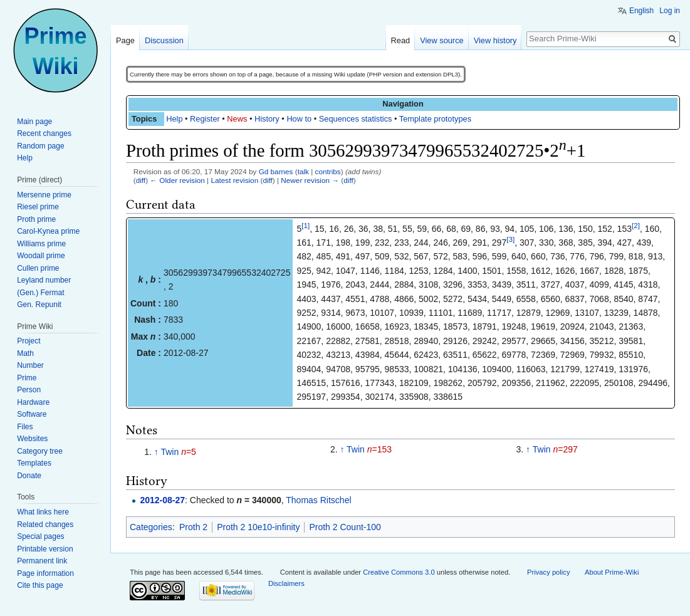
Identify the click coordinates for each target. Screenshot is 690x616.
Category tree (40, 451)
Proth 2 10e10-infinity (258, 527)
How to (299, 119)
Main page (34, 122)
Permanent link (42, 561)
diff (141, 180)
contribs (328, 171)
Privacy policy (548, 572)
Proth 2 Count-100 (345, 527)
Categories (151, 527)
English (641, 11)
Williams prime (41, 244)
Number (30, 365)
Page (125, 40)
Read (401, 40)
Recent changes (44, 133)
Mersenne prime (44, 195)
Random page (40, 146)
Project (29, 341)
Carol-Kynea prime (48, 231)
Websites (32, 439)
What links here (43, 512)
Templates (34, 463)
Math (25, 353)
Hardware (33, 402)
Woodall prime (41, 256)
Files (25, 427)
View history (495, 40)
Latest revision (234, 180)
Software (32, 414)
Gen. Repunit (39, 305)
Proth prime (36, 219)
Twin (170, 452)
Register (205, 119)
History (267, 119)
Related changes (45, 525)
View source (442, 40)
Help (174, 119)
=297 (565, 449)
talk (303, 171)
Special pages (40, 536)
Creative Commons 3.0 (399, 572)
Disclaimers (286, 583)
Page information (45, 573)
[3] (510, 239)
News (237, 119)
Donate (29, 476)
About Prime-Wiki (612, 572)
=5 (189, 452)
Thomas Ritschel (318, 500)
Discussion (164, 40)
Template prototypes (435, 119)
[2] (636, 225)
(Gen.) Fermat (40, 293)
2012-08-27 (162, 500)
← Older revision (177, 180)
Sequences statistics (356, 119)
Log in (670, 11)
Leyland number (44, 280)
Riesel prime (38, 207)
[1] (306, 225)
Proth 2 (193, 527)
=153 (379, 449)
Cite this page (40, 585)
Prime (27, 378)
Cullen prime (38, 268)
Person (29, 390)
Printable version (45, 549)
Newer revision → (310, 180)
